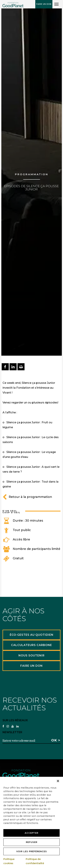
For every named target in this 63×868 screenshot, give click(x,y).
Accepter (32, 833)
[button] (58, 781)
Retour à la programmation (27, 497)
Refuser (32, 842)
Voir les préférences (32, 851)
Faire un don (44, 4)
